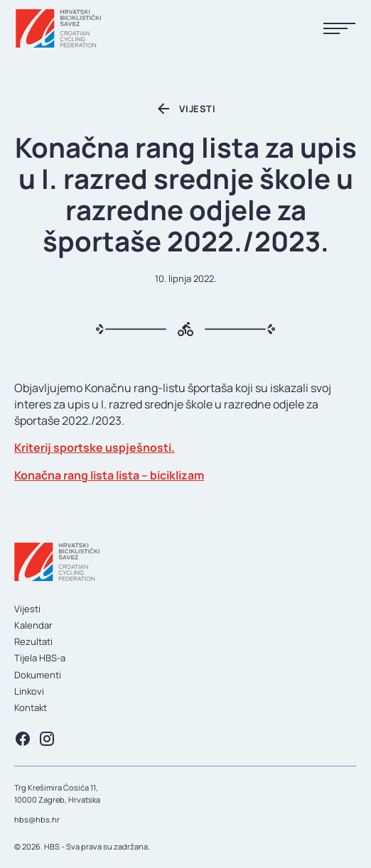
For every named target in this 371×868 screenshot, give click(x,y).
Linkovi (29, 691)
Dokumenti (38, 675)
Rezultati (33, 641)
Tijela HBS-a (40, 658)
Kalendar (33, 625)
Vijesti (27, 609)
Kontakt (31, 707)
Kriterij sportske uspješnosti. (95, 447)
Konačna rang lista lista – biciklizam (109, 475)
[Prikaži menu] (339, 29)
